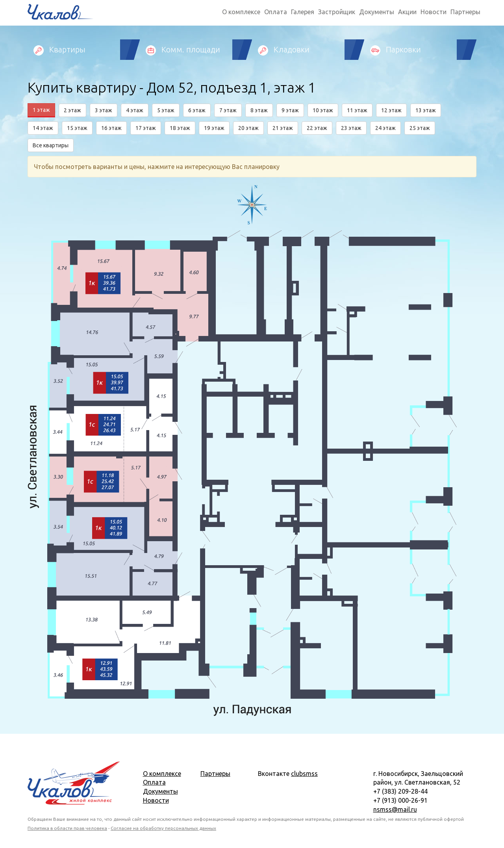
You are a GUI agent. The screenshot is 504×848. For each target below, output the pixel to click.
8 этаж (259, 110)
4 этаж (135, 110)
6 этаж (197, 110)
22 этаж (317, 128)
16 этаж (111, 128)
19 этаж (214, 128)
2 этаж (72, 110)
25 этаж (420, 128)
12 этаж (391, 110)
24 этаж (385, 128)
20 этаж (248, 128)
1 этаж (41, 110)
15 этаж (77, 128)
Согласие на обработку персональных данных (163, 828)
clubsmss (304, 774)
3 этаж (104, 110)
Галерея (303, 12)
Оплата (276, 12)
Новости (434, 12)
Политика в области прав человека (67, 828)
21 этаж (283, 128)
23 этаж (351, 128)
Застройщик (337, 12)
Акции (407, 12)
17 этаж (146, 128)
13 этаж (426, 110)
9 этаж (290, 110)
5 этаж (166, 110)
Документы (377, 12)
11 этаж (357, 110)
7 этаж (228, 110)
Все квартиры (51, 145)
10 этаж (323, 110)
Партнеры (465, 12)
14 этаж (43, 128)
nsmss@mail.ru (395, 809)
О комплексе (241, 12)
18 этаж (180, 128)
